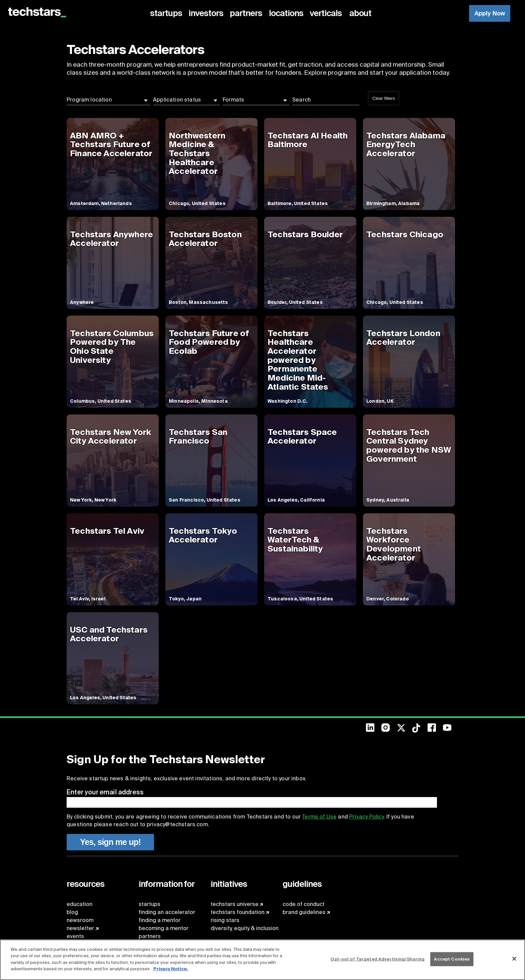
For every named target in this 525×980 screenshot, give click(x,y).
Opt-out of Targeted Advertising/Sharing (378, 959)
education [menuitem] (80, 904)
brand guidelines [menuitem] (304, 912)
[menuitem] (167, 13)
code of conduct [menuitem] (304, 904)
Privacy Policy (366, 817)
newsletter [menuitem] (80, 928)
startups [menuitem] (149, 904)
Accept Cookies (452, 959)
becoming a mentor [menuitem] (164, 928)
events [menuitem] (75, 936)
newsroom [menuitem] (80, 920)
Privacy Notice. (171, 969)
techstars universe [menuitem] (235, 904)
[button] (108, 100)
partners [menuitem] (150, 936)
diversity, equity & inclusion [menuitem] (245, 928)
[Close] (514, 959)
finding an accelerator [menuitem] (167, 912)
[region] (262, 960)
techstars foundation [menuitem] (238, 912)
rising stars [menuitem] (225, 920)
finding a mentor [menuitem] (160, 920)
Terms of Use (319, 817)
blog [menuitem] (72, 912)
